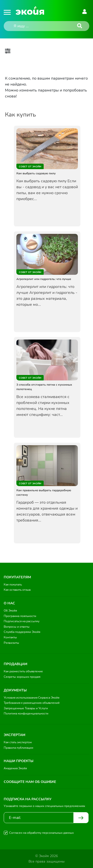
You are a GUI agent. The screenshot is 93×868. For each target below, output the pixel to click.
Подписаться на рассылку (22, 621)
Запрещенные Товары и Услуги (26, 708)
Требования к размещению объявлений (32, 703)
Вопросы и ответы (17, 627)
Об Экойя (10, 611)
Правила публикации (18, 748)
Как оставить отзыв (17, 590)
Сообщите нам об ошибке (30, 782)
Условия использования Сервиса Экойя (31, 698)
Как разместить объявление (23, 671)
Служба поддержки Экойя (22, 632)
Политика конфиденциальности (26, 713)
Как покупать (13, 585)
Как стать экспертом (18, 742)
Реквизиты (11, 643)
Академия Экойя (15, 768)
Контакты (10, 637)
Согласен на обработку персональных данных (41, 833)
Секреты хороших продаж (22, 677)
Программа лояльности (20, 616)
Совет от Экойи (30, 167)
